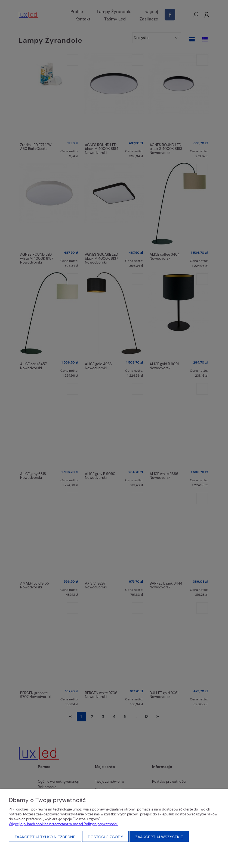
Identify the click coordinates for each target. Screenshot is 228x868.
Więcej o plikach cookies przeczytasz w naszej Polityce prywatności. (64, 824)
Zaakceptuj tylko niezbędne (45, 837)
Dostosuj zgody (106, 837)
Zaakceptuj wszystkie (159, 837)
